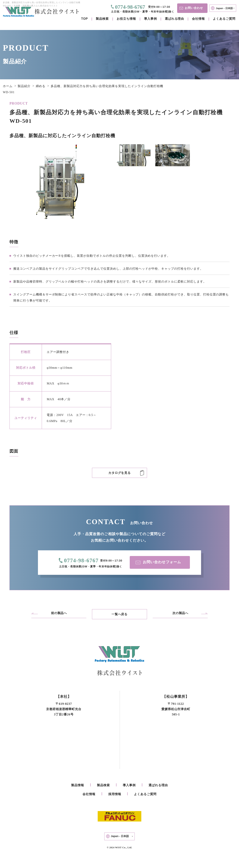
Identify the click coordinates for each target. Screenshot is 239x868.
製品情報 (78, 786)
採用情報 (115, 794)
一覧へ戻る (120, 614)
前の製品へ (59, 613)
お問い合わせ (190, 8)
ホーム (8, 86)
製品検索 (102, 19)
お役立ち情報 (126, 19)
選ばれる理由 (175, 19)
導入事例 (150, 19)
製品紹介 (24, 86)
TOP (85, 19)
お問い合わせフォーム (158, 562)
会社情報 (198, 19)
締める (41, 86)
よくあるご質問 (224, 19)
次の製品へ (180, 613)
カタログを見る (120, 473)
